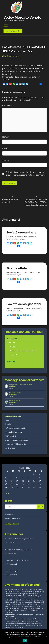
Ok (25, 641)
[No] (46, 637)
